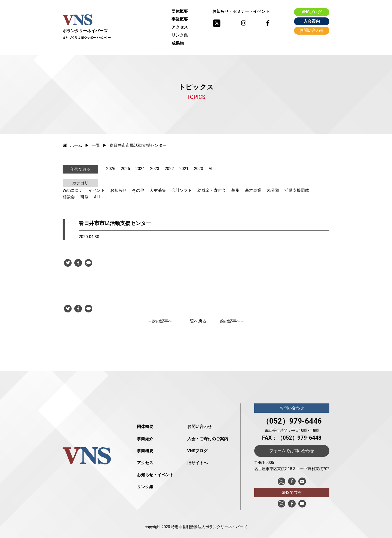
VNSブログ (312, 12)
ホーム (72, 145)
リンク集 (180, 35)
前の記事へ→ (232, 321)
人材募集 (158, 190)
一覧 (96, 145)
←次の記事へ (160, 321)
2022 (169, 169)
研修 (84, 197)
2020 (198, 169)
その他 (138, 190)
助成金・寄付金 (212, 190)
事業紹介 (145, 439)
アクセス (180, 27)
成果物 (178, 43)
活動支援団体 (297, 190)
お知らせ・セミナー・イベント (241, 11)
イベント (97, 190)
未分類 (273, 190)
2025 (125, 169)
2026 (111, 169)
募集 (235, 190)
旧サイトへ (197, 463)
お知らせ (118, 190)
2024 (140, 169)
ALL (212, 169)
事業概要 (180, 19)
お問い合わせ (312, 31)
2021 (184, 169)
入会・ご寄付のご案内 (208, 439)
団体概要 (180, 11)
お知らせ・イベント (155, 475)
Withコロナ (73, 190)
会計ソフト (182, 190)
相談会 (69, 197)
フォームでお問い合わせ (292, 451)
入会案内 (312, 21)
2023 (155, 169)
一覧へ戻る (196, 321)
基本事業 (253, 190)
